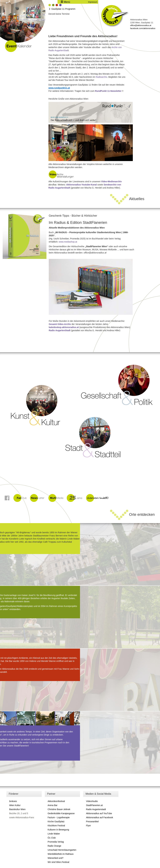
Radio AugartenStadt (60, 330)
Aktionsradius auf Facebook (99, 817)
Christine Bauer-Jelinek (59, 809)
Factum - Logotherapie (59, 817)
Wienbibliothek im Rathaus (61, 854)
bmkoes (13, 801)
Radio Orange (54, 846)
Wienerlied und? (56, 858)
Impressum (93, 2)
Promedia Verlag (56, 842)
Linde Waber (54, 834)
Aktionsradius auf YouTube (99, 813)
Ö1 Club (52, 838)
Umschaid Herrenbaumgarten (62, 850)
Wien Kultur (15, 805)
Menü (65, 2)
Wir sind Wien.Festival (58, 862)
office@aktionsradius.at (141, 25)
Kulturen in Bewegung (58, 830)
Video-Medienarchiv (111, 181)
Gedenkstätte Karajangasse (61, 813)
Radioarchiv (101, 77)
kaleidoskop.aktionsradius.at (64, 327)
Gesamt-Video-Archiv (60, 324)
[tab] (50, 5)
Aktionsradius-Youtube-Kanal (82, 185)
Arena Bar (53, 805)
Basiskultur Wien (17, 809)
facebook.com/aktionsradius (143, 28)
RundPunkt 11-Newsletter (108, 91)
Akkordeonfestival (56, 801)
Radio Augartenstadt (96, 809)
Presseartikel (92, 821)
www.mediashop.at (68, 242)
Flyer (88, 826)
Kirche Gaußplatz (56, 821)
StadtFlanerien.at (94, 805)
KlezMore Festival (56, 826)
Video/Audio (92, 801)
